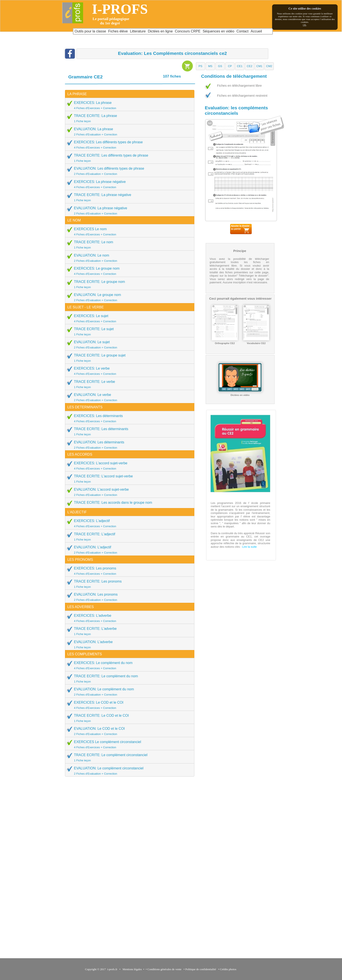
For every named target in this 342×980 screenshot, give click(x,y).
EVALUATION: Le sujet (128, 345)
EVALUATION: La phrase (128, 132)
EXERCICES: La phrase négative (128, 184)
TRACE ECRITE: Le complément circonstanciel (128, 757)
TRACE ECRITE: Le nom (128, 245)
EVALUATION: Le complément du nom (128, 692)
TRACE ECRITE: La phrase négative (128, 197)
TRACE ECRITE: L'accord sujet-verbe (128, 479)
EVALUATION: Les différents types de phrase (128, 171)
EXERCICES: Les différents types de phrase (128, 145)
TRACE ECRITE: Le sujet (128, 331)
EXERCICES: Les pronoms (128, 571)
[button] (200, 66)
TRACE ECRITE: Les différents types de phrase (128, 158)
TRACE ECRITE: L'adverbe (128, 631)
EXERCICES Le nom (128, 231)
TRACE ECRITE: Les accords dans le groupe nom (109, 504)
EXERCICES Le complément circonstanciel (128, 744)
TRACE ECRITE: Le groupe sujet (128, 358)
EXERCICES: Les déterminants (128, 418)
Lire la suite (249, 547)
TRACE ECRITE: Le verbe (128, 384)
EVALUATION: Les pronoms (128, 597)
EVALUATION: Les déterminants (128, 445)
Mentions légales (131, 969)
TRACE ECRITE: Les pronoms (128, 584)
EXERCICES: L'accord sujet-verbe (128, 466)
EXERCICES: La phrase (128, 105)
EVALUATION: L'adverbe (128, 644)
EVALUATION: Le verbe (128, 397)
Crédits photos (229, 969)
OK (304, 25)
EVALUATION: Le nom (128, 258)
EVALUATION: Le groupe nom (128, 297)
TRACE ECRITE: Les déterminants (128, 431)
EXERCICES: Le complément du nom (128, 665)
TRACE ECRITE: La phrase (128, 118)
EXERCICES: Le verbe (128, 371)
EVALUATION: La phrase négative (128, 211)
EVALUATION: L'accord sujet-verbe (128, 492)
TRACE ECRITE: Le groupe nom (128, 284)
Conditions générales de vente (164, 969)
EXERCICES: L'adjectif (128, 523)
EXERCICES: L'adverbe (128, 618)
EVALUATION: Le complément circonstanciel (128, 771)
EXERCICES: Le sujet (128, 318)
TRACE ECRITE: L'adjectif (128, 537)
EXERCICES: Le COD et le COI (128, 705)
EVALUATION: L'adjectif (128, 550)
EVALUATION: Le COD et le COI (128, 731)
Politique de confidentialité (201, 969)
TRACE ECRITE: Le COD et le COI (128, 718)
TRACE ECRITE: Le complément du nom (128, 679)
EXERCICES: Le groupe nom (128, 271)
